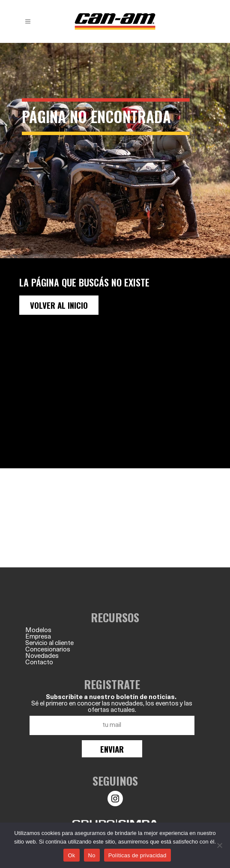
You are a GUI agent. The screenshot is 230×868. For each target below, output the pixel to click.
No (92, 855)
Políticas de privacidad (137, 855)
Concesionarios (48, 650)
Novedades (42, 656)
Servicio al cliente (49, 643)
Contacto (39, 663)
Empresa (38, 637)
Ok (71, 855)
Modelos (38, 631)
